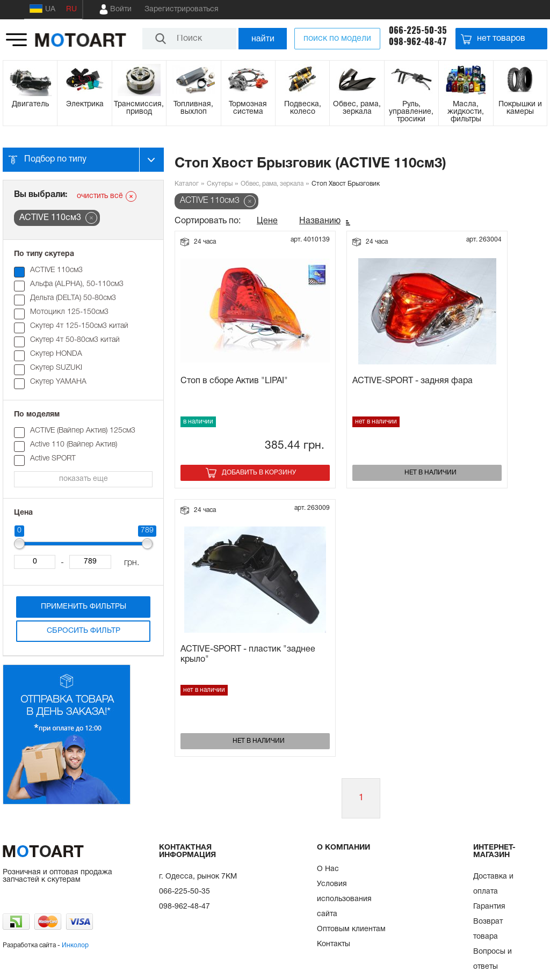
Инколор (75, 945)
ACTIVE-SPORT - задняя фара (412, 381)
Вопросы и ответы (493, 959)
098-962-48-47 (418, 42)
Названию (320, 221)
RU (71, 9)
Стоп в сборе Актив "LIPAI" (234, 381)
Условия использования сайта (344, 899)
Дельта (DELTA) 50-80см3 (73, 298)
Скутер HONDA (56, 354)
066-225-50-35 (418, 30)
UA (42, 9)
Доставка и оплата (493, 884)
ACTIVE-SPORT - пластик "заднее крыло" (248, 654)
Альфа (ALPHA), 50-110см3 (77, 284)
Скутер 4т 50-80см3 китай (75, 340)
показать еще (84, 479)
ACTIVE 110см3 (56, 270)
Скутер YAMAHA (58, 382)
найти (263, 38)
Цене (267, 221)
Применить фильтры (84, 607)
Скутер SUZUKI (56, 368)
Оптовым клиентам (351, 929)
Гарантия (489, 907)
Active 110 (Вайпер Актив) (74, 445)
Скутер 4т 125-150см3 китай (79, 326)
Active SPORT (53, 459)
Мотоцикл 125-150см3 (69, 312)
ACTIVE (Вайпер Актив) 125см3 (83, 431)
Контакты (334, 944)
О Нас (328, 869)
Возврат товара (488, 929)
